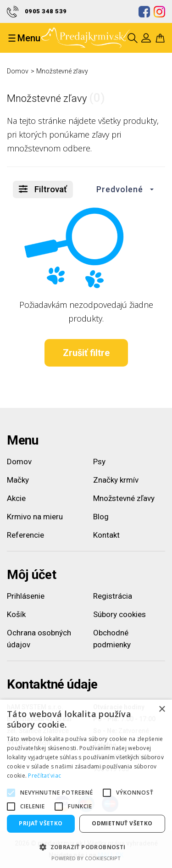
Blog (101, 517)
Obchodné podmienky (112, 639)
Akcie (16, 498)
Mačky (18, 480)
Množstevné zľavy (62, 71)
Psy (99, 462)
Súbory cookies (119, 614)
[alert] (86, 784)
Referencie (25, 535)
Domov (18, 71)
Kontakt (106, 535)
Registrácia (113, 596)
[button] (122, 189)
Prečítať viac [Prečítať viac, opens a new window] (44, 776)
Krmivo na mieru (35, 517)
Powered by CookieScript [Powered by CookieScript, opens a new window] (86, 858)
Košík (16, 614)
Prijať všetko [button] (41, 823)
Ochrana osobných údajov (39, 639)
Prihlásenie (26, 596)
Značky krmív (116, 480)
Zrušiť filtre (86, 353)
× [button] (162, 709)
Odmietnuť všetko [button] (122, 823)
